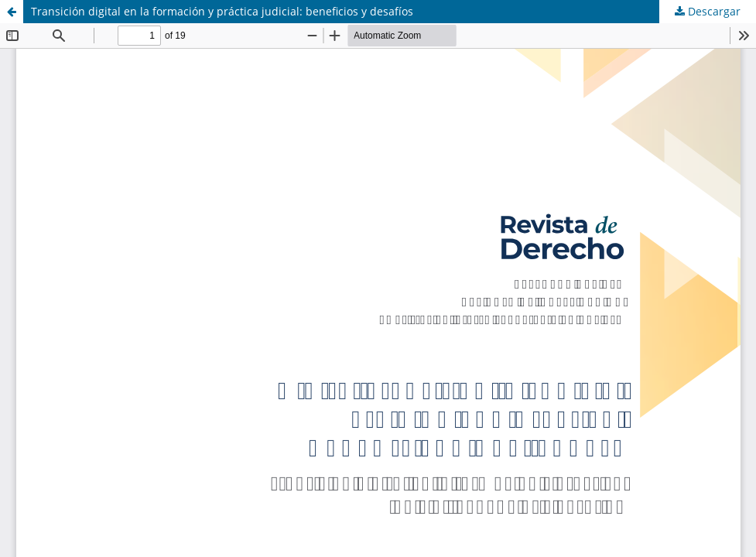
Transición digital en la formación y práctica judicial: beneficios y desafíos (222, 11)
